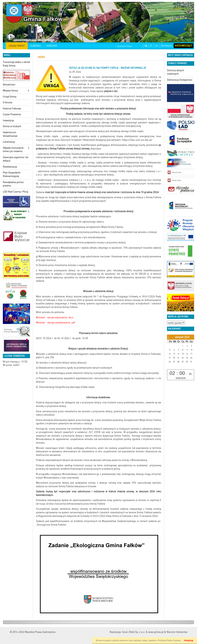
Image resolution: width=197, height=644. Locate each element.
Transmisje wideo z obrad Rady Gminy (16, 64)
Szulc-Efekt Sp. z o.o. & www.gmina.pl (143, 632)
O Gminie (8, 102)
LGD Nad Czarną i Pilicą (15, 192)
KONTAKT (52, 46)
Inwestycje (8, 120)
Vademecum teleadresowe (10, 134)
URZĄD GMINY (17, 46)
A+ (157, 46)
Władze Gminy (10, 91)
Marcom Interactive (177, 632)
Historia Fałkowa (12, 109)
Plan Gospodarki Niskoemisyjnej (12, 174)
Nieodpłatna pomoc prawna (13, 184)
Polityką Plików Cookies (169, 641)
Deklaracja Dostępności (180, 80)
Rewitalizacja (10, 167)
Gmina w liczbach (12, 126)
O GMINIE (36, 46)
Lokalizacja (9, 142)
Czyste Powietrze (12, 114)
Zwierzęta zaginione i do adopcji (16, 159)
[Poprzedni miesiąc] (168, 337)
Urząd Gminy (10, 97)
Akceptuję (189, 641)
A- (151, 46)
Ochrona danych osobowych (175, 72)
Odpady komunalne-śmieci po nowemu (14, 150)
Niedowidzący (183, 46)
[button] (28, 91)
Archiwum (167, 46)
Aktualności (9, 85)
